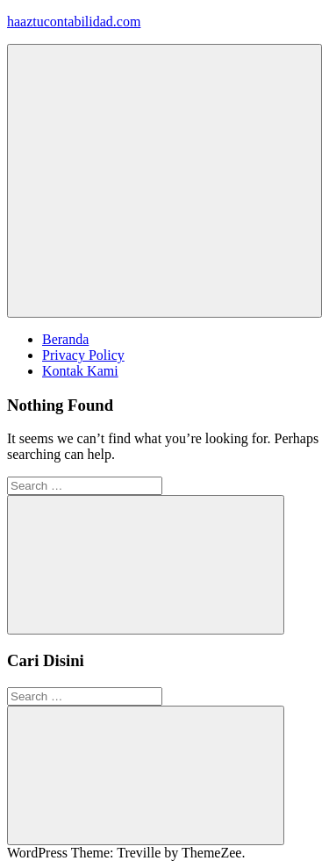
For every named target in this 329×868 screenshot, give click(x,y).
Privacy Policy (83, 355)
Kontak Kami (80, 371)
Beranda (65, 339)
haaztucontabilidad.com (74, 22)
